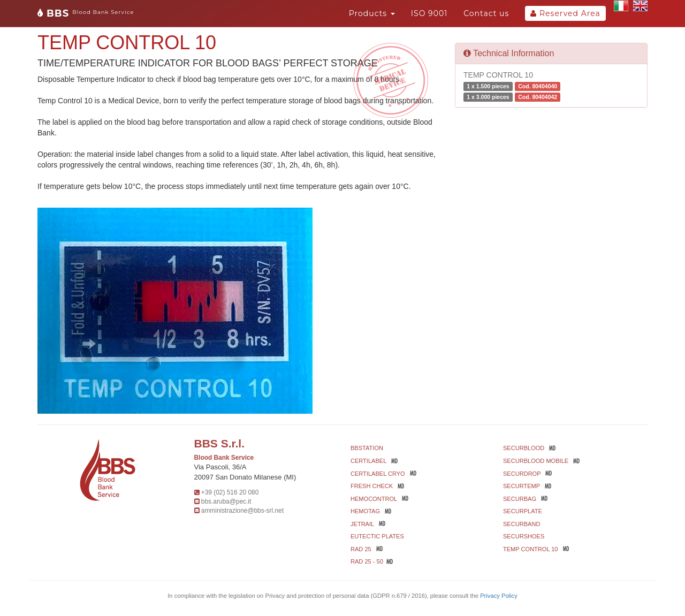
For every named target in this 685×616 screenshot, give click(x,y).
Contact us (486, 13)
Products (372, 13)
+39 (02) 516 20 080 (230, 492)
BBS (86, 13)
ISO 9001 (429, 13)
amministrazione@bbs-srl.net (242, 511)
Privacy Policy (499, 596)
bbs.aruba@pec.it (226, 501)
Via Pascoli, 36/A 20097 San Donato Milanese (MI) (245, 472)
